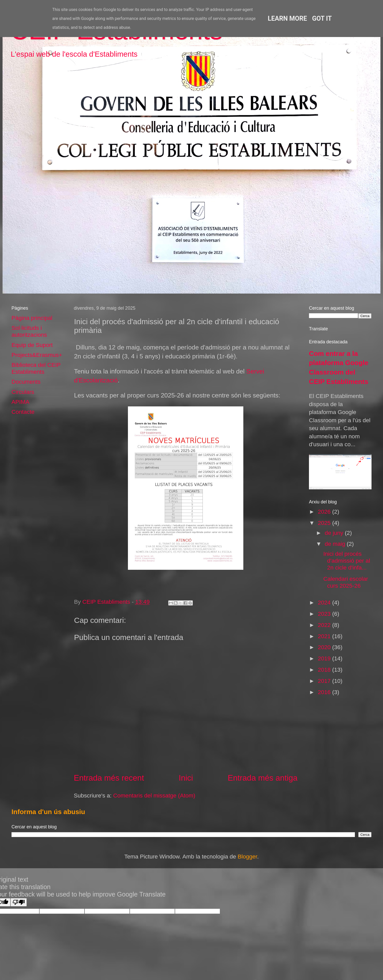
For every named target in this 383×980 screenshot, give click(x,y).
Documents (26, 382)
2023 (325, 614)
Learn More (287, 19)
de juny (335, 533)
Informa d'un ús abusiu (48, 812)
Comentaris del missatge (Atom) (154, 796)
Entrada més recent (109, 778)
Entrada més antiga (263, 778)
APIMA (20, 402)
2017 (325, 681)
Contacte (23, 412)
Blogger (247, 857)
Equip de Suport (32, 345)
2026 (325, 512)
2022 (325, 625)
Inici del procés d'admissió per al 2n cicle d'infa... (347, 561)
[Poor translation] (19, 902)
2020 (325, 647)
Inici (186, 778)
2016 (325, 692)
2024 (325, 603)
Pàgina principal (32, 318)
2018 (325, 670)
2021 (325, 636)
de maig (336, 544)
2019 (325, 658)
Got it (322, 19)
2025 (325, 523)
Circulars (23, 392)
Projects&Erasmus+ (37, 355)
